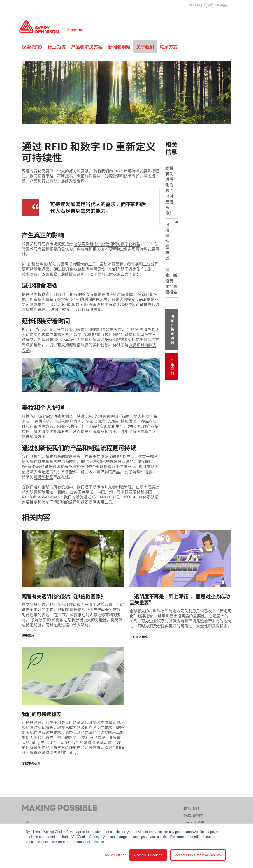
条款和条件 (193, 815)
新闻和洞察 (119, 47)
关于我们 (145, 47)
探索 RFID (32, 47)
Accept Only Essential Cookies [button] (198, 855)
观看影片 (28, 636)
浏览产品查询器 (172, 329)
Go (227, 18)
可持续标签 (43, 477)
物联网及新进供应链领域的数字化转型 (107, 244)
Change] (221, 5)
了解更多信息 (139, 637)
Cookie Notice (93, 842)
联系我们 (172, 366)
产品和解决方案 (87, 47)
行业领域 (57, 47)
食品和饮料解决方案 (83, 309)
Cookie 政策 (194, 822)
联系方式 (169, 47)
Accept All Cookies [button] (148, 855)
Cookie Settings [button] (114, 855)
